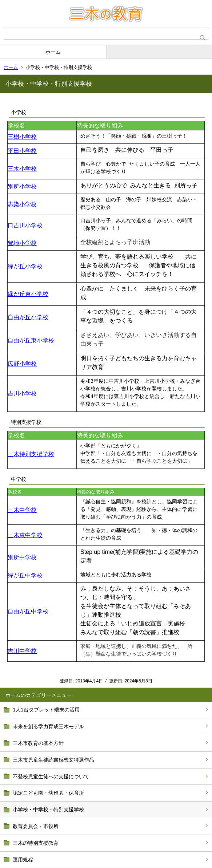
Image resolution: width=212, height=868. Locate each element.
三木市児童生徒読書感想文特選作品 (53, 760)
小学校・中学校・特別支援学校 (48, 810)
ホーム (53, 52)
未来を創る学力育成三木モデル (48, 726)
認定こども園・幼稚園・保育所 (48, 793)
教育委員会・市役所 (36, 826)
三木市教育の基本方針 (38, 743)
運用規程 (23, 860)
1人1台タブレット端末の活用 (46, 710)
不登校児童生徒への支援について (51, 776)
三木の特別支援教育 (36, 843)
